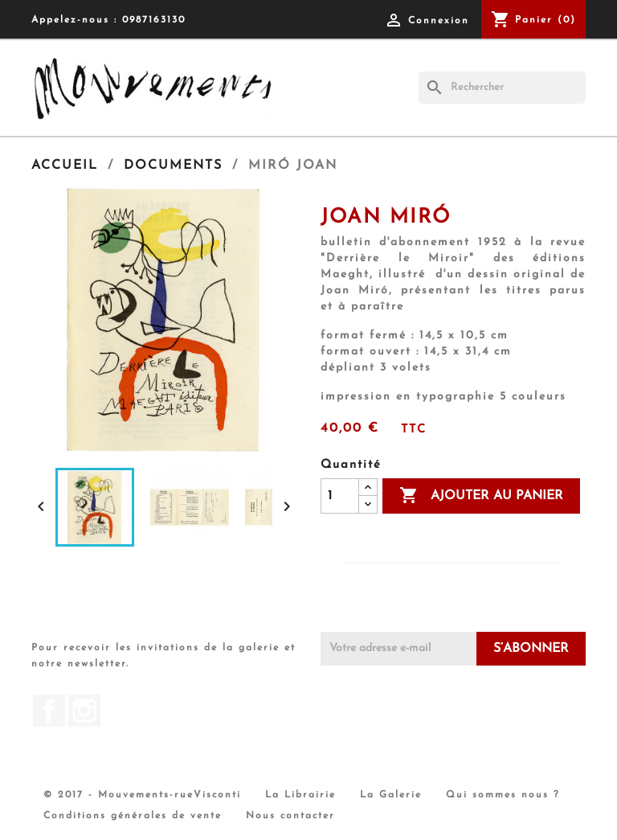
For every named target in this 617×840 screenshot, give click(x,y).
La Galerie (391, 795)
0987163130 (154, 20)
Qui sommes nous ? (503, 795)
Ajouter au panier (481, 496)
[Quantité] (340, 496)
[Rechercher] (502, 88)
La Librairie (300, 795)
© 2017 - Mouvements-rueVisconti (142, 795)
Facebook (49, 711)
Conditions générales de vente (133, 816)
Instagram (84, 711)
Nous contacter (290, 816)
